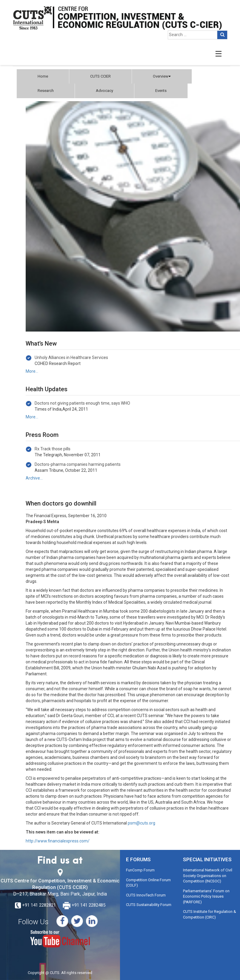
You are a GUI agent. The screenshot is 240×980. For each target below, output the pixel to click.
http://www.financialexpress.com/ (58, 841)
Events (161, 91)
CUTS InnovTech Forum (146, 895)
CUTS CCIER (100, 76)
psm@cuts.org (141, 823)
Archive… (34, 478)
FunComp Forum (140, 870)
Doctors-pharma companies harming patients (78, 464)
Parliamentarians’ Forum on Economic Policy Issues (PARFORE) (206, 896)
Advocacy (104, 91)
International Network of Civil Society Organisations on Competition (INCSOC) (208, 876)
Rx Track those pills (53, 449)
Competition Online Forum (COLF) (148, 883)
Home (43, 76)
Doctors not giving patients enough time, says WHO (82, 403)
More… (32, 371)
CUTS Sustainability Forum (149, 905)
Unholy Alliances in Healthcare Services (71, 358)
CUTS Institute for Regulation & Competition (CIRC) (210, 914)
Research (46, 91)
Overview (162, 76)
